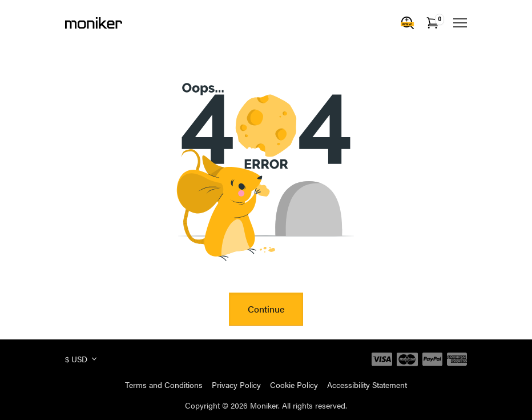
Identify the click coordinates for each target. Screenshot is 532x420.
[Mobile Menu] (460, 23)
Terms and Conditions (164, 385)
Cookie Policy (294, 385)
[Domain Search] (408, 23)
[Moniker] (94, 23)
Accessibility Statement (367, 385)
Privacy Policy (236, 385)
